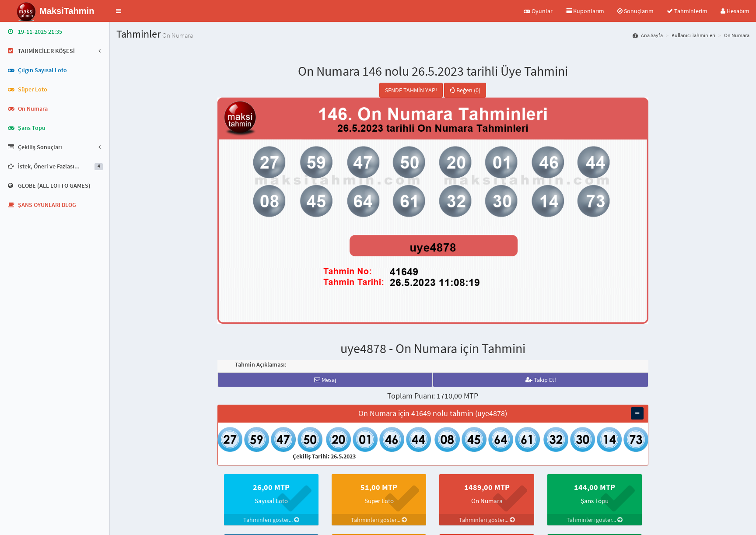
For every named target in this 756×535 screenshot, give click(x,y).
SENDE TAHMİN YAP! (411, 90)
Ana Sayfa (648, 35)
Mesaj (325, 380)
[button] (119, 11)
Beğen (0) (465, 90)
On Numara (737, 35)
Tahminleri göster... (271, 520)
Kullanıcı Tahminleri (693, 35)
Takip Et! (541, 380)
